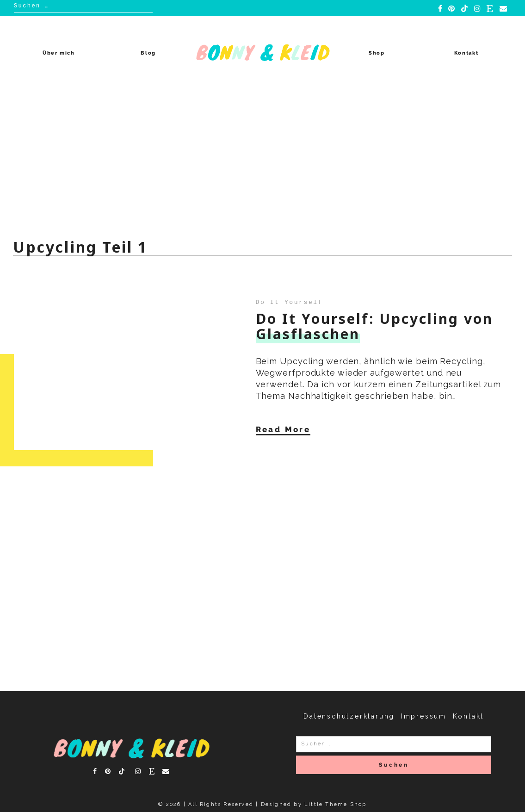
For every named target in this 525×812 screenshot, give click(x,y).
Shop (377, 53)
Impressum (424, 716)
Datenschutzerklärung (349, 716)
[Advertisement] (262, 159)
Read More (283, 429)
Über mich (59, 53)
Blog (148, 53)
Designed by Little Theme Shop (314, 804)
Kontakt (466, 53)
